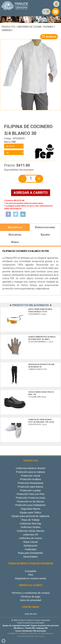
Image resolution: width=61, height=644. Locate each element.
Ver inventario (26, 170)
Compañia (30, 571)
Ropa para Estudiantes (31, 553)
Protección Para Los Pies (31, 494)
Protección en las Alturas (30, 501)
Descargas (15, 235)
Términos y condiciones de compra (30, 593)
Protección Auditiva (30, 479)
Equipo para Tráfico (30, 512)
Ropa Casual (30, 542)
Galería (45, 235)
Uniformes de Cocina (29, 27)
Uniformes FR (30, 535)
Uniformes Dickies (31, 527)
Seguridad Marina (30, 509)
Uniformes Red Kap (31, 523)
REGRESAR (49, 37)
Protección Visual (30, 476)
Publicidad (31, 549)
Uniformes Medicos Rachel (30, 468)
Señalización (31, 546)
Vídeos (15, 242)
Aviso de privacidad (30, 600)
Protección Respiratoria (30, 483)
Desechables (30, 557)
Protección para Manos (30, 487)
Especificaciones (45, 227)
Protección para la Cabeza (30, 472)
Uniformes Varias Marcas (30, 531)
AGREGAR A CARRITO (31, 193)
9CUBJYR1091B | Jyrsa (41, 422)
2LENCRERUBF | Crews (40, 312)
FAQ (30, 575)
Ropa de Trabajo (31, 520)
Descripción (15, 227)
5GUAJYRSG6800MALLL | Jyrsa (42, 339)
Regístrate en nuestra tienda (30, 578)
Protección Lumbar (30, 490)
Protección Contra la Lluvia (30, 498)
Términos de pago (31, 597)
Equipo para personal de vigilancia (30, 516)
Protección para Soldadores (30, 505)
